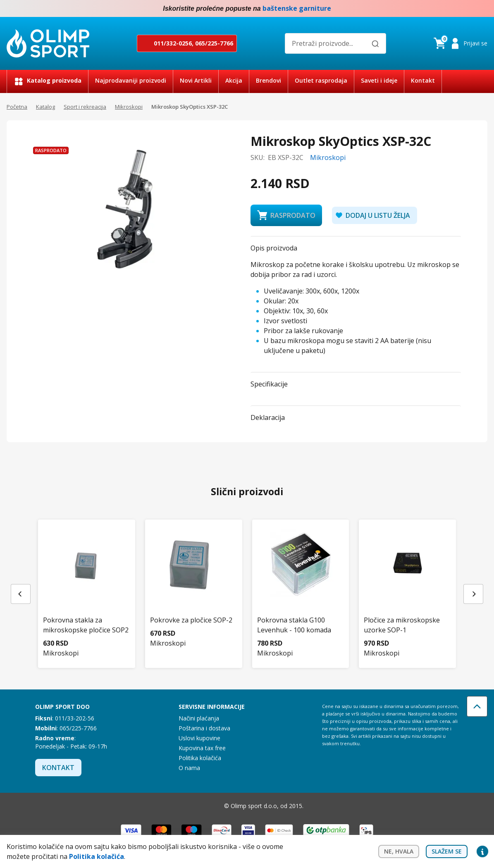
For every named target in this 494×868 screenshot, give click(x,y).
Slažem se (447, 851)
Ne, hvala (399, 851)
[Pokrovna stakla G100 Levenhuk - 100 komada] (301, 585)
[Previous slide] (21, 594)
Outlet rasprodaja (321, 80)
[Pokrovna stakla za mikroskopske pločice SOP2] (87, 585)
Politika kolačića (200, 758)
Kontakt (423, 80)
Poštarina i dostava (204, 728)
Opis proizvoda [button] (274, 248)
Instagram (482, 9)
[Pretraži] (375, 44)
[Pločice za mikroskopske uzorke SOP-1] (407, 585)
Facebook (466, 9)
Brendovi (268, 80)
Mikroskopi (129, 107)
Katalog (45, 107)
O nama (189, 768)
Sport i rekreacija (85, 107)
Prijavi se (475, 43)
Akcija (234, 80)
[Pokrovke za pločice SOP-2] (194, 580)
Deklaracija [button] (268, 417)
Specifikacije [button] (269, 384)
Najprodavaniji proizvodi (131, 80)
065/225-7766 (214, 43)
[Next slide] (473, 594)
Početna (17, 107)
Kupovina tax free (202, 748)
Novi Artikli (196, 80)
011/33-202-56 (75, 718)
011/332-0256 (173, 43)
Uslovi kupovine (199, 738)
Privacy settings (482, 851)
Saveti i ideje (379, 80)
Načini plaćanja (199, 718)
